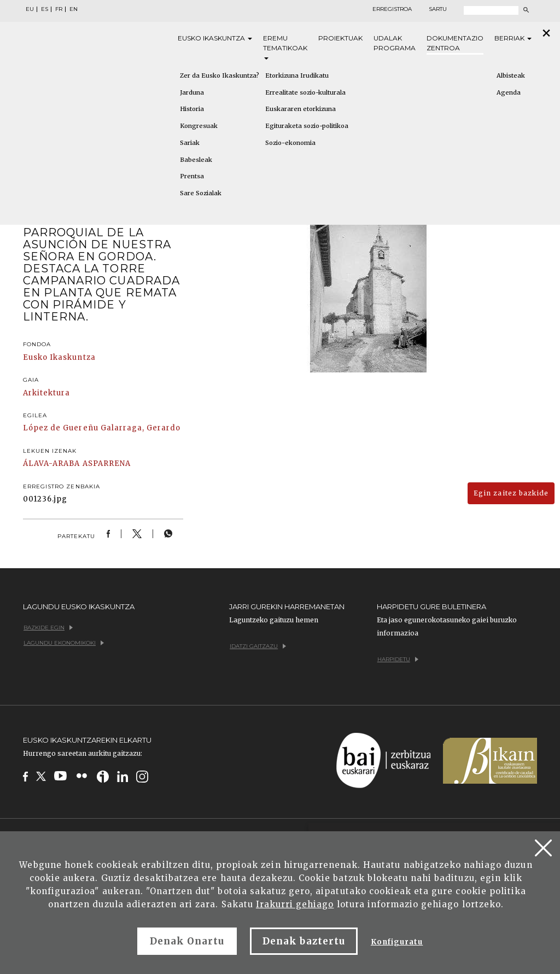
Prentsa (192, 176)
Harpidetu (398, 659)
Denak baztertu (304, 941)
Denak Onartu (187, 941)
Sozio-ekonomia (290, 143)
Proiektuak (340, 38)
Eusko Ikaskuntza (59, 357)
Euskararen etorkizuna (301, 109)
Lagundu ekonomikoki (64, 643)
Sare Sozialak (201, 193)
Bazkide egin (48, 628)
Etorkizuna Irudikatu (297, 75)
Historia (192, 109)
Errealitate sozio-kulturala (305, 92)
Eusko (215, 38)
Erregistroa (392, 9)
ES (45, 9)
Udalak (395, 43)
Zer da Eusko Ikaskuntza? (220, 75)
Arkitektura (46, 393)
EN (74, 9)
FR (59, 9)
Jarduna (192, 92)
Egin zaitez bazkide (511, 493)
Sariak (190, 143)
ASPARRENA (107, 463)
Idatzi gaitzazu (258, 646)
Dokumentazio (455, 43)
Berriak (513, 38)
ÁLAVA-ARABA (51, 463)
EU (30, 9)
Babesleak (196, 160)
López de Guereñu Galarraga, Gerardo (102, 428)
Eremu (285, 47)
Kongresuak (199, 126)
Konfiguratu (397, 942)
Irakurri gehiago (295, 904)
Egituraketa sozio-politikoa (307, 126)
